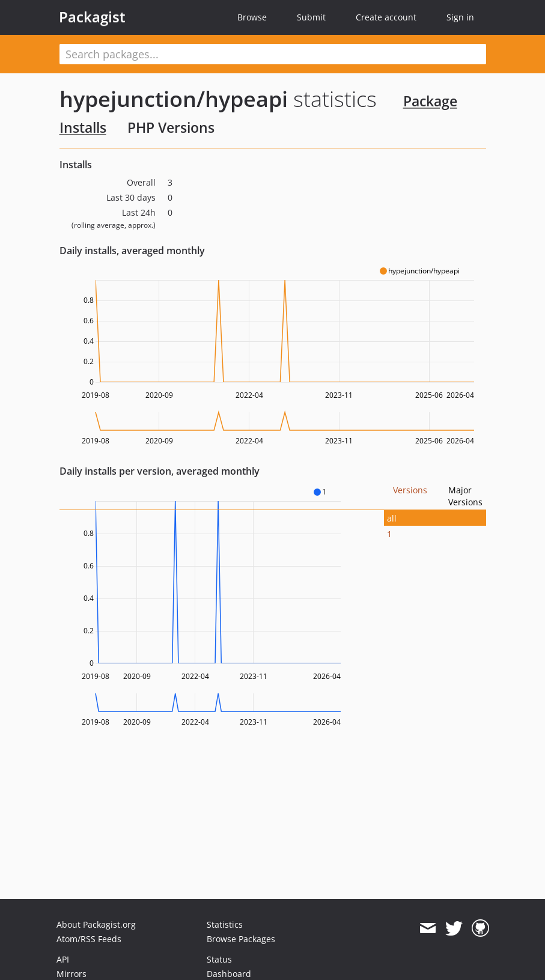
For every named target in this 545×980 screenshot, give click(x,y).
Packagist (92, 17)
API (63, 959)
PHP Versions (171, 127)
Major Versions (465, 496)
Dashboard (229, 974)
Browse (252, 17)
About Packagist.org (96, 924)
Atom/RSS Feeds (89, 939)
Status (219, 959)
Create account (386, 17)
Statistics (225, 924)
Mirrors (72, 974)
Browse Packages (241, 939)
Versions (410, 490)
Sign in (460, 17)
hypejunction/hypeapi (174, 99)
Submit (311, 17)
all (392, 518)
